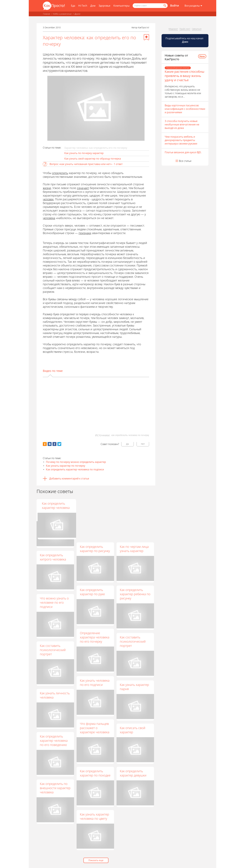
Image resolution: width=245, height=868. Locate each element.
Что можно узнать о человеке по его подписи (54, 602)
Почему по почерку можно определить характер (76, 462)
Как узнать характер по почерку (66, 466)
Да (127, 444)
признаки (85, 233)
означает (83, 188)
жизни (47, 188)
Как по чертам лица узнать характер (134, 549)
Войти (175, 5)
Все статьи (185, 161)
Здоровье (104, 6)
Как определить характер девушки (133, 773)
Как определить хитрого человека (53, 557)
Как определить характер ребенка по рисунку (135, 594)
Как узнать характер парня (134, 687)
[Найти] (165, 6)
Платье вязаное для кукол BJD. (183, 152)
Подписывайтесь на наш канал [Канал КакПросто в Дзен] (185, 40)
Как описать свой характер (132, 730)
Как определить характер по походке (95, 773)
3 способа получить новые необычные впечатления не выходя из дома (182, 124)
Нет (143, 444)
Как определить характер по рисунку (95, 549)
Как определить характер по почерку (95, 506)
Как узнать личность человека (55, 695)
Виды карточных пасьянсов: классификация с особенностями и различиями (185, 109)
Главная (46, 14)
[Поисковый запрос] (150, 6)
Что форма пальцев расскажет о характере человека (94, 728)
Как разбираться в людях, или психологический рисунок (53, 510)
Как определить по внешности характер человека (55, 788)
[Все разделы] (193, 6)
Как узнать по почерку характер (84, 153)
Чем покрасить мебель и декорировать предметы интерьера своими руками (181, 140)
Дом (93, 6)
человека (49, 218)
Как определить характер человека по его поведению (54, 740)
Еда (73, 6)
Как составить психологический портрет (133, 641)
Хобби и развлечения (62, 14)
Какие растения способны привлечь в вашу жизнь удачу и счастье (184, 76)
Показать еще (96, 860)
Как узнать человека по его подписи (95, 683)
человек (48, 199)
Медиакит (173, 29)
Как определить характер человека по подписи (75, 469)
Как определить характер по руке (92, 592)
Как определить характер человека (134, 506)
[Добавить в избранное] (146, 37)
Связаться (197, 29)
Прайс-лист (185, 29)
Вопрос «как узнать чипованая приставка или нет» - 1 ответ (86, 164)
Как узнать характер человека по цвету (94, 816)
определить (60, 173)
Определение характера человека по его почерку (94, 637)
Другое (77, 14)
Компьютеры (121, 6)
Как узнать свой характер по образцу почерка (93, 159)
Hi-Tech (83, 6)
